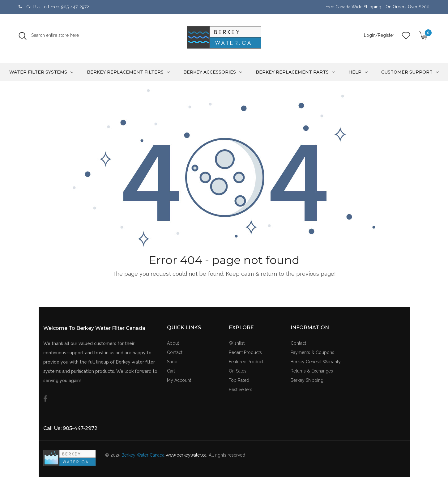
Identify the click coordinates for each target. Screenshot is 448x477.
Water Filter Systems (38, 72)
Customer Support (407, 72)
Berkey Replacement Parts (292, 72)
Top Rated (239, 380)
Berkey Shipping (307, 380)
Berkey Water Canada (143, 455)
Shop (172, 362)
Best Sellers (241, 390)
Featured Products (247, 362)
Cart (171, 371)
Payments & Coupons (312, 352)
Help (355, 72)
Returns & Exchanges (312, 371)
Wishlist (237, 343)
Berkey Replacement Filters (125, 72)
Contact (175, 352)
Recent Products (245, 352)
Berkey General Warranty (316, 362)
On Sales (238, 371)
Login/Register (379, 35)
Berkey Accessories (210, 72)
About (173, 343)
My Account (179, 380)
